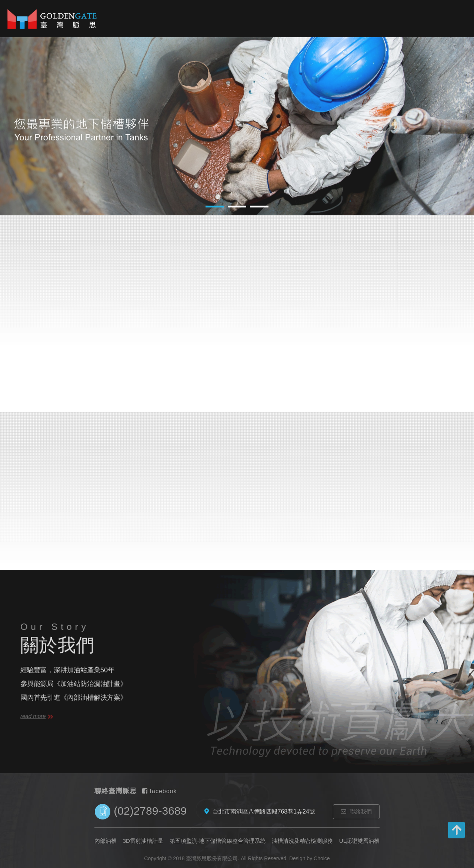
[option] (237, 126)
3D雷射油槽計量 (225, 33)
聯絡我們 (356, 812)
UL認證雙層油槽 (359, 841)
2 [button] (237, 207)
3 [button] (259, 207)
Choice (322, 858)
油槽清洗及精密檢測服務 (302, 841)
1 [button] (215, 207)
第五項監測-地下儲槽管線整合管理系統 (218, 841)
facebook (159, 791)
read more (37, 716)
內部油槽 (185, 26)
